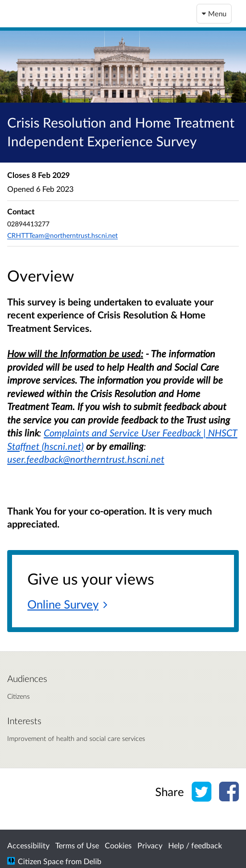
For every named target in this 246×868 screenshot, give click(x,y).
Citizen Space (41, 861)
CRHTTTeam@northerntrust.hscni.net (62, 235)
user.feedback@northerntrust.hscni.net (86, 459)
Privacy (150, 845)
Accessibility (28, 845)
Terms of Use (77, 845)
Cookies (118, 845)
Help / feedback (195, 845)
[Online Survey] (68, 605)
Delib (92, 861)
